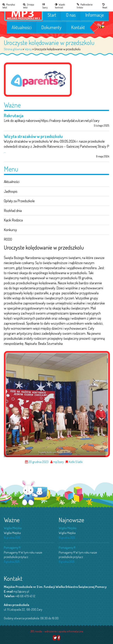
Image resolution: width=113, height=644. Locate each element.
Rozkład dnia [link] (13, 210)
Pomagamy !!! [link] (12, 547)
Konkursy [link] (10, 230)
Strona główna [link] (13, 49)
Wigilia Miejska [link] (13, 528)
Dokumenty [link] (51, 27)
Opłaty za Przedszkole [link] (19, 201)
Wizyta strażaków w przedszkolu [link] (33, 136)
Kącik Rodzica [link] (13, 220)
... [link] (5, 151)
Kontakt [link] (78, 27)
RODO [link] (8, 239)
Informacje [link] (95, 15)
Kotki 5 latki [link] (76, 462)
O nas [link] (71, 15)
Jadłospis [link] (11, 191)
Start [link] (52, 15)
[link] (10, 6)
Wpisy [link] (28, 49)
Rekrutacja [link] (14, 115)
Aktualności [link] (22, 27)
